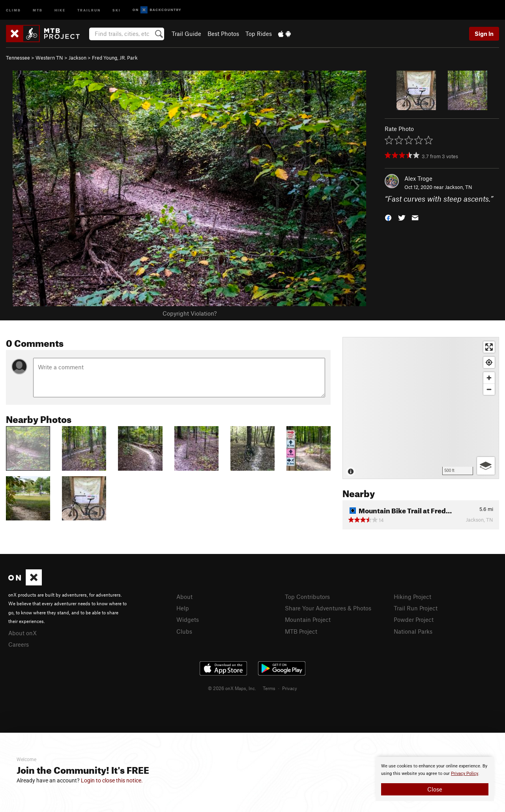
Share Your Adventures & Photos (328, 608)
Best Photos (223, 34)
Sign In (484, 34)
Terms (269, 688)
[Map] (421, 408)
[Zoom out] (489, 389)
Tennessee (18, 58)
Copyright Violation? (190, 313)
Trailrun (89, 10)
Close (435, 789)
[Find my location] (489, 362)
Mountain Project (308, 619)
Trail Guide (186, 34)
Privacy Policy (465, 774)
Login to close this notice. (112, 780)
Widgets (188, 619)
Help (183, 608)
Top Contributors (307, 597)
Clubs (184, 631)
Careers (19, 644)
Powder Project (414, 619)
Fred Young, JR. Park (115, 58)
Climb (13, 10)
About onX (22, 633)
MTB (38, 10)
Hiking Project (412, 597)
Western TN (49, 58)
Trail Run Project (416, 608)
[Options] (486, 466)
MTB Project (301, 631)
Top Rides (259, 34)
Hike (60, 10)
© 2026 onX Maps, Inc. (232, 688)
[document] (435, 779)
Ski (117, 10)
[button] (388, 217)
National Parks (413, 631)
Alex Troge (418, 178)
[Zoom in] (489, 378)
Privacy (290, 688)
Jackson (78, 58)
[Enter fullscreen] (489, 347)
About (184, 597)
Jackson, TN (459, 187)
